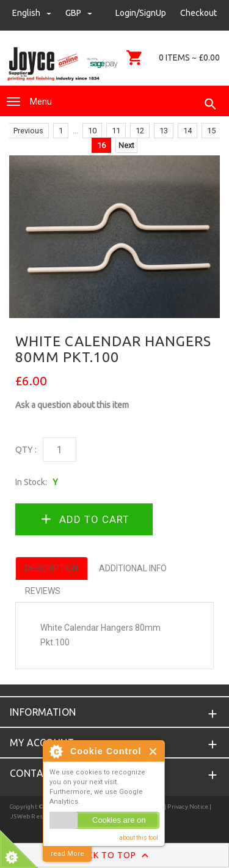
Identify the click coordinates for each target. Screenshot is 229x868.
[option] (114, 237)
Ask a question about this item (72, 405)
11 (116, 131)
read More (67, 854)
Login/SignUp (141, 13)
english (33, 13)
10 (92, 131)
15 (211, 131)
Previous (28, 131)
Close (154, 751)
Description (52, 568)
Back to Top (114, 856)
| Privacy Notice (186, 807)
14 (187, 131)
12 (140, 131)
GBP (79, 13)
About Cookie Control (56, 751)
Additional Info (133, 568)
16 (101, 145)
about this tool (139, 838)
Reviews (43, 591)
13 (164, 131)
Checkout (198, 13)
